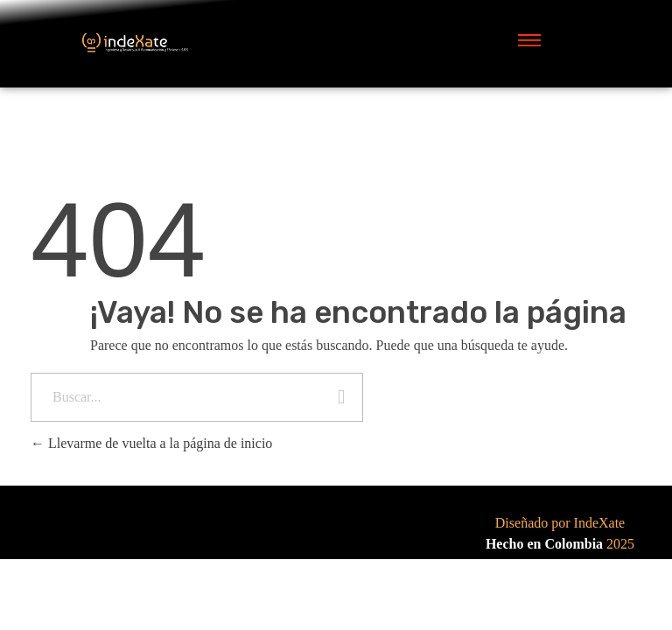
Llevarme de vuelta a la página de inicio (151, 443)
